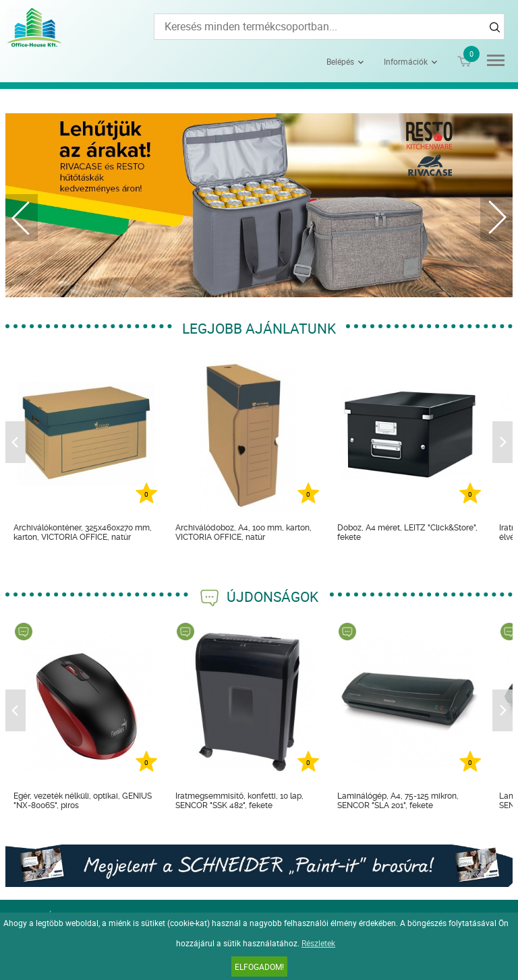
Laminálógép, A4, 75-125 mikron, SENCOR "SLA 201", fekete (398, 801)
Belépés (340, 61)
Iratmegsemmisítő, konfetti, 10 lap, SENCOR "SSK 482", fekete (239, 801)
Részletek (318, 943)
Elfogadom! (259, 967)
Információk (406, 61)
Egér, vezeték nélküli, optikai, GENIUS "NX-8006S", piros (83, 801)
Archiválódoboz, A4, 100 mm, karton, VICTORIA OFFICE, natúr (243, 532)
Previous (22, 218)
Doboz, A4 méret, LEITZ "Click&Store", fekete (407, 532)
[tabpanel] (259, 205)
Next (496, 218)
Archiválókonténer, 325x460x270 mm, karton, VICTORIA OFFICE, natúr (83, 532)
